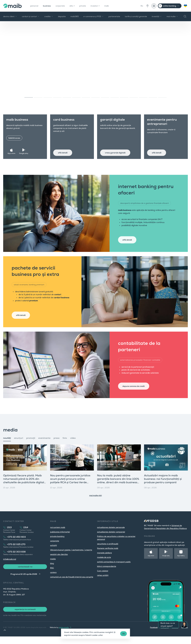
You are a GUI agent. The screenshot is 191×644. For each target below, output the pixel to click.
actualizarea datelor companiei (111, 538)
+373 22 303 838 (16, 558)
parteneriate (114, 16)
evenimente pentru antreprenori (164, 123)
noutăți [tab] (7, 444)
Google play (24, 152)
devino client (10, 16)
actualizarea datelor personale (111, 534)
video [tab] (73, 444)
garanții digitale (114, 121)
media (53, 565)
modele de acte (104, 564)
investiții (157, 16)
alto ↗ (75, 6)
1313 (9, 534)
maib (112, 6)
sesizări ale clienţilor (59, 561)
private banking (57, 543)
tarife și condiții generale (136, 16)
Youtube (175, 635)
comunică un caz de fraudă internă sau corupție (72, 583)
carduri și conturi (31, 16)
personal (35, 6)
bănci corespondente (107, 573)
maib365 (75, 16)
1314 (26, 534)
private (87, 6)
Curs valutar (103, 577)
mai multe (172, 16)
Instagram (165, 635)
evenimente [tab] (44, 444)
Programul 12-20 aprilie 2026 (23, 582)
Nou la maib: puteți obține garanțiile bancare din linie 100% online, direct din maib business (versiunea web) (118, 487)
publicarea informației (60, 538)
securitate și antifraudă (108, 550)
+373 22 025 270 (16, 551)
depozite (62, 16)
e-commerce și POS (94, 16)
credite (49, 16)
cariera (53, 579)
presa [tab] (57, 444)
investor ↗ (100, 6)
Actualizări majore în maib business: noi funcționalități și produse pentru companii (163, 485)
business (48, 6)
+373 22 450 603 (16, 543)
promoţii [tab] (31, 444)
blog (52, 570)
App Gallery (181, 562)
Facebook (154, 635)
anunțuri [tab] (19, 444)
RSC (52, 574)
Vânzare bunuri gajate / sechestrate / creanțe (71, 556)
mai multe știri (95, 502)
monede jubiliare (104, 559)
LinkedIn (185, 635)
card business (66, 121)
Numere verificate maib (108, 555)
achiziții (53, 552)
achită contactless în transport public (114, 568)
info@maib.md (10, 566)
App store (13, 152)
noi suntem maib (58, 534)
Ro (142, 6)
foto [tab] (65, 444)
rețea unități (103, 582)
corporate (63, 6)
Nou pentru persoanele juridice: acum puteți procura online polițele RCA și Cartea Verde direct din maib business (70, 487)
